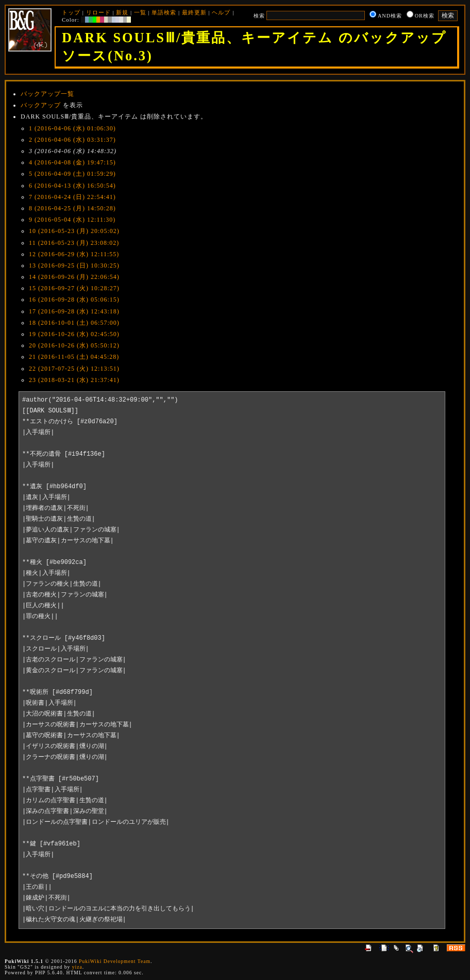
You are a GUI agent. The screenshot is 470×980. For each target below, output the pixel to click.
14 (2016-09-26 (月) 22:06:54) (74, 277)
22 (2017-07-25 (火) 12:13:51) (74, 369)
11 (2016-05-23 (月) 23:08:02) (74, 243)
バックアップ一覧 (47, 94)
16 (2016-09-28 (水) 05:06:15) (74, 300)
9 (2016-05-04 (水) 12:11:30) (72, 220)
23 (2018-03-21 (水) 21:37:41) (74, 380)
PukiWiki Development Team (115, 961)
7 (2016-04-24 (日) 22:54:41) (72, 197)
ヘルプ (221, 12)
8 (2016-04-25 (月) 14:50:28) (72, 208)
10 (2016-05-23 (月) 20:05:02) (74, 231)
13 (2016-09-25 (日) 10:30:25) (74, 265)
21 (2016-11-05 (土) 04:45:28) (74, 357)
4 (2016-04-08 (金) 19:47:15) (72, 162)
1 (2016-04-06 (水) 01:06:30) (72, 128)
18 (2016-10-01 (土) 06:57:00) (74, 323)
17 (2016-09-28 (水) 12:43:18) (74, 311)
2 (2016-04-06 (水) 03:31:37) (72, 140)
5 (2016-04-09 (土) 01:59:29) (72, 174)
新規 (122, 12)
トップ (71, 12)
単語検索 (164, 12)
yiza (77, 967)
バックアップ (41, 105)
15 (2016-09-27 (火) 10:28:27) (74, 288)
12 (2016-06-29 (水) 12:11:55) (74, 254)
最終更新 (194, 12)
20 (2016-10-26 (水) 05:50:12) (74, 345)
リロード (98, 12)
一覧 (140, 12)
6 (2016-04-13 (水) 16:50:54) (72, 186)
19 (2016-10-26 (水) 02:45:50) (74, 334)
